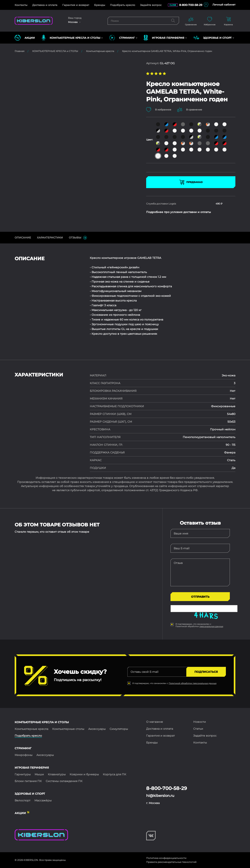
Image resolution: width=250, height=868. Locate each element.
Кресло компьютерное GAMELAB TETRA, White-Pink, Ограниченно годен (167, 51)
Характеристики (50, 237)
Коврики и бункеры (84, 774)
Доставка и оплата (45, 5)
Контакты (21, 5)
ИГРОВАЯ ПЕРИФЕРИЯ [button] (164, 38)
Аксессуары (97, 729)
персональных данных (211, 626)
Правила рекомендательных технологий (171, 862)
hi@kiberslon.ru (160, 796)
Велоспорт (23, 800)
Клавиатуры (57, 774)
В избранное (159, 110)
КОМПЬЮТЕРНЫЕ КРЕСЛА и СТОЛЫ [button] (71, 38)
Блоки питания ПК (28, 781)
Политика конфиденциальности (166, 858)
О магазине (155, 722)
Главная (19, 51)
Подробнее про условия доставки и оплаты (179, 212)
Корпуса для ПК (115, 774)
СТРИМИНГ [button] (122, 38)
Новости (200, 722)
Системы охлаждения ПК (64, 781)
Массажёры (43, 800)
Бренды (100, 5)
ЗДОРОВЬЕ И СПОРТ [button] (212, 38)
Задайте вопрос (151, 5)
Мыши (39, 774)
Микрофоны (24, 755)
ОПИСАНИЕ (23, 237)
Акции (25, 38)
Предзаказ (191, 182)
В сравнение (190, 110)
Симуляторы (119, 729)
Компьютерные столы (68, 729)
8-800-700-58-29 (191, 5)
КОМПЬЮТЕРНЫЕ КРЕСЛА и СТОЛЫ (55, 51)
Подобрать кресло (123, 5)
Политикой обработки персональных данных (193, 683)
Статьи (198, 729)
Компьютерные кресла (100, 51)
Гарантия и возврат (76, 5)
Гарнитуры (23, 774)
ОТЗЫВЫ (78, 238)
